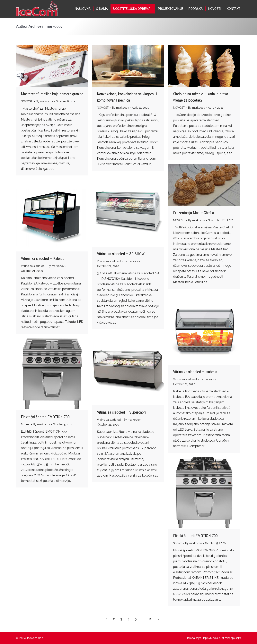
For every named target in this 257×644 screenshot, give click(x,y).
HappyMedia (210, 638)
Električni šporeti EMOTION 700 (45, 417)
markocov (54, 26)
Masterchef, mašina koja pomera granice (52, 94)
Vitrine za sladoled (109, 261)
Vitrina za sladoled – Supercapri (121, 412)
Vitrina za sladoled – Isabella (195, 372)
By (44, 101)
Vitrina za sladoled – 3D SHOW (121, 254)
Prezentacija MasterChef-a (194, 213)
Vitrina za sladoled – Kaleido (43, 258)
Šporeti (26, 424)
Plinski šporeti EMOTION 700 (195, 536)
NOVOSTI (27, 101)
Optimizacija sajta (230, 638)
